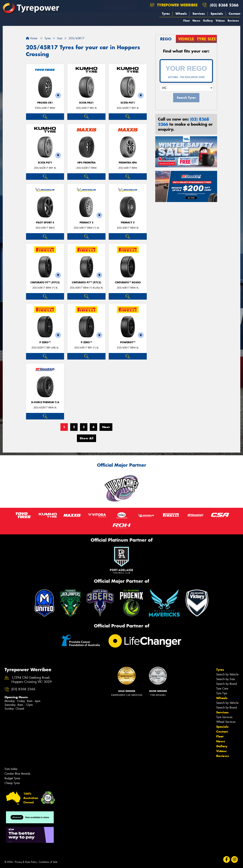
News (196, 21)
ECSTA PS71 (128, 103)
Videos (220, 21)
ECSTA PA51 (86, 103)
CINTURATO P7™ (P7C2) (45, 282)
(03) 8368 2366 (224, 5)
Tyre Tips (222, 693)
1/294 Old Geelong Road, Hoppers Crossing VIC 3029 (32, 680)
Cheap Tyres (12, 783)
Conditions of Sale (48, 862)
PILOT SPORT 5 (45, 223)
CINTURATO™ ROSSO (128, 282)
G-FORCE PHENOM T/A (45, 402)
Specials (217, 14)
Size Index (11, 769)
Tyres (166, 14)
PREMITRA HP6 (128, 163)
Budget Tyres (12, 778)
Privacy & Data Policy (26, 862)
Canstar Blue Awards (17, 774)
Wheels (181, 14)
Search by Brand (227, 684)
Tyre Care (222, 689)
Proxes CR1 (45, 103)
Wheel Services (226, 722)
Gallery (208, 21)
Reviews (233, 21)
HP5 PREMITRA (86, 163)
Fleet (186, 21)
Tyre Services (224, 717)
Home (32, 38)
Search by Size (226, 679)
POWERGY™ (128, 342)
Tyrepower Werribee (174, 5)
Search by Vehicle (227, 674)
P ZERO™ (45, 342)
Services (199, 14)
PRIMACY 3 (86, 223)
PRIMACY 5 (128, 223)
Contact (234, 14)
